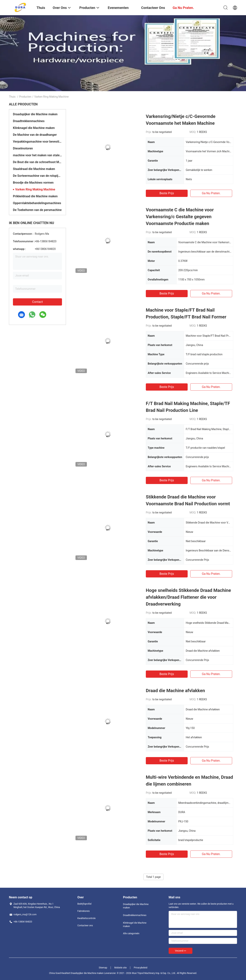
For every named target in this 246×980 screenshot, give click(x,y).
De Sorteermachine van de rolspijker (37, 176)
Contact (37, 302)
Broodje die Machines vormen (33, 183)
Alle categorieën (131, 933)
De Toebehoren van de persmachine (37, 210)
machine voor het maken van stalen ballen (37, 155)
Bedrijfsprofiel (84, 904)
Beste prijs (167, 193)
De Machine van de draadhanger (35, 135)
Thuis (12, 97)
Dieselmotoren (23, 148)
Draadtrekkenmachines (29, 121)
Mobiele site (120, 968)
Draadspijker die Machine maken (35, 114)
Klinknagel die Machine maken (34, 128)
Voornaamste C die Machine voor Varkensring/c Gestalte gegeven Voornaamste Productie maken (180, 217)
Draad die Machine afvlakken (175, 691)
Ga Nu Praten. (211, 193)
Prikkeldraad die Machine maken (35, 196)
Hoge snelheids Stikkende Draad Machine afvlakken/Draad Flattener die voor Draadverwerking (188, 597)
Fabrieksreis (84, 911)
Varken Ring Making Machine (35, 189)
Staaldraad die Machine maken (34, 169)
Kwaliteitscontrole (86, 918)
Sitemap (103, 968)
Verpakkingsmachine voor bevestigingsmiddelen (37, 142)
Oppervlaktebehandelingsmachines (37, 203)
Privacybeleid (141, 968)
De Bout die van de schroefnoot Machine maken (37, 162)
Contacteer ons (85, 926)
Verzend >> (181, 951)
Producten (25, 97)
